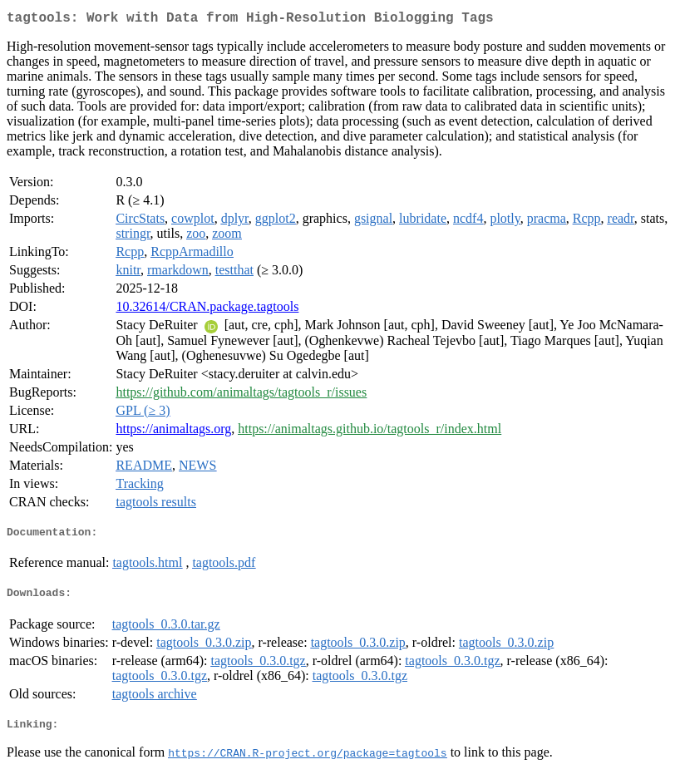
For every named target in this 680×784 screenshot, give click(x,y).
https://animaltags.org (173, 432)
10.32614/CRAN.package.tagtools (207, 310)
